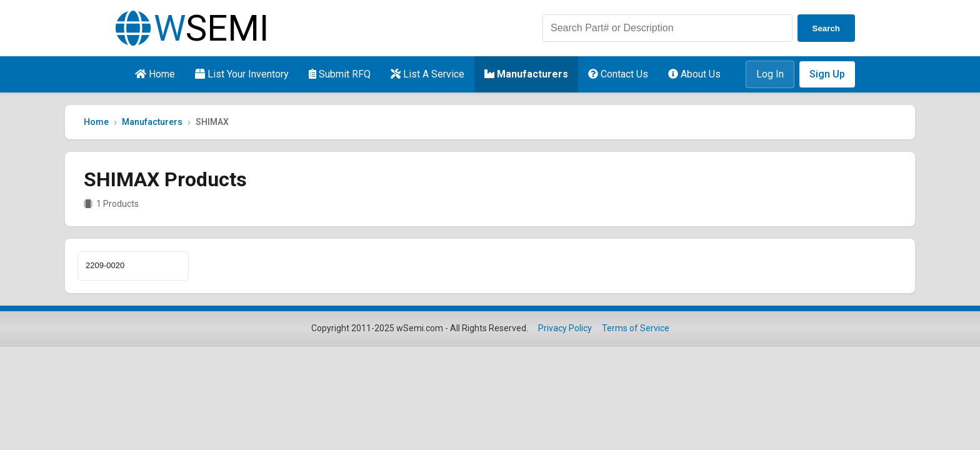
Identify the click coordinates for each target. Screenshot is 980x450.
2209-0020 (105, 265)
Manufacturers (526, 74)
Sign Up (827, 74)
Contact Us (618, 74)
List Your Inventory (242, 74)
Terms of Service (636, 328)
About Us (694, 74)
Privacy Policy (565, 328)
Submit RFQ (340, 74)
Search (826, 28)
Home (155, 74)
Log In (770, 74)
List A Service (427, 74)
